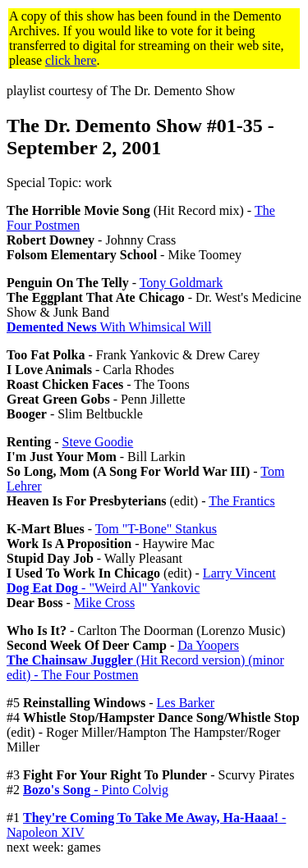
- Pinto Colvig (96, 790)
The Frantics (241, 501)
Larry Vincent (239, 573)
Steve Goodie (98, 442)
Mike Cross (104, 603)
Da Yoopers (208, 645)
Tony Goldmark (182, 283)
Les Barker (186, 703)
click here (71, 60)
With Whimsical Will (109, 327)
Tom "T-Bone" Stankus (156, 529)
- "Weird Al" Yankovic (103, 588)
